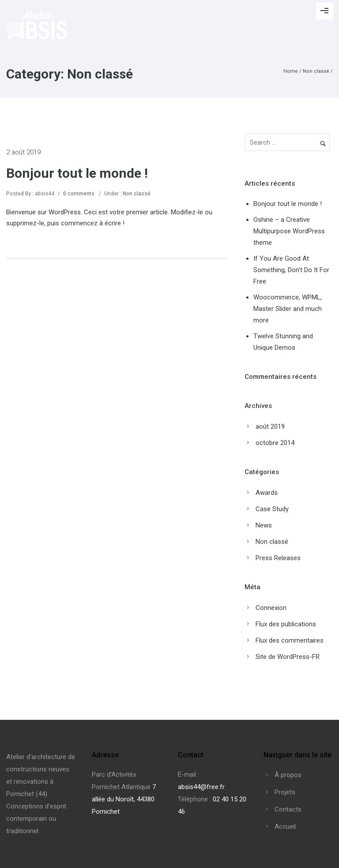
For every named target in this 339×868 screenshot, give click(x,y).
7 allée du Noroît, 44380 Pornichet (124, 799)
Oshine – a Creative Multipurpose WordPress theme (289, 231)
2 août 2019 (23, 152)
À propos (288, 775)
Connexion (271, 608)
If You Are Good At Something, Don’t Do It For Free (291, 270)
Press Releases (278, 558)
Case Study (272, 509)
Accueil (285, 827)
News (264, 525)
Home (291, 71)
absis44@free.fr (201, 787)
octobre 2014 (275, 443)
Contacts (288, 809)
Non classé (316, 71)
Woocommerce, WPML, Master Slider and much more (288, 309)
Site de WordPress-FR (288, 657)
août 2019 (270, 427)
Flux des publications (286, 624)
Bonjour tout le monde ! (77, 173)
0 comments (79, 194)
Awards (267, 493)
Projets (285, 792)
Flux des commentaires (290, 640)
